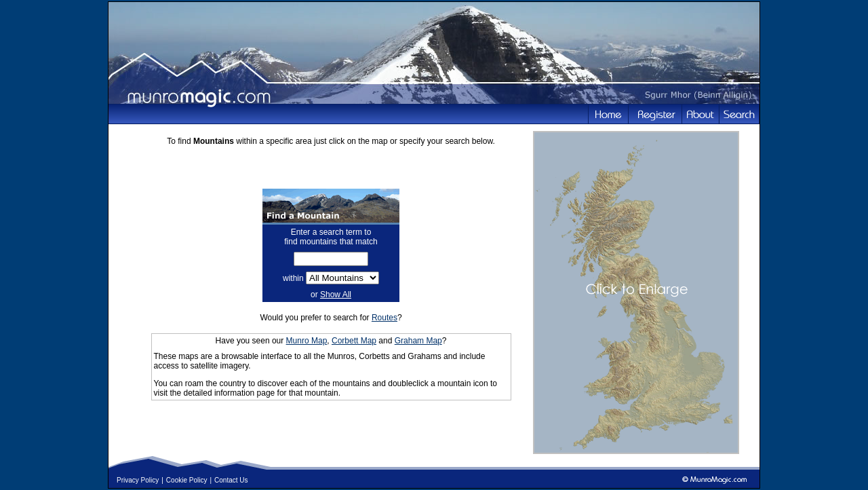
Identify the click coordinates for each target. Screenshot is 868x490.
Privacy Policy (138, 480)
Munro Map (307, 341)
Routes (384, 318)
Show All (336, 295)
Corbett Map (354, 341)
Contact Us (231, 480)
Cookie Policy (187, 480)
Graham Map (418, 341)
